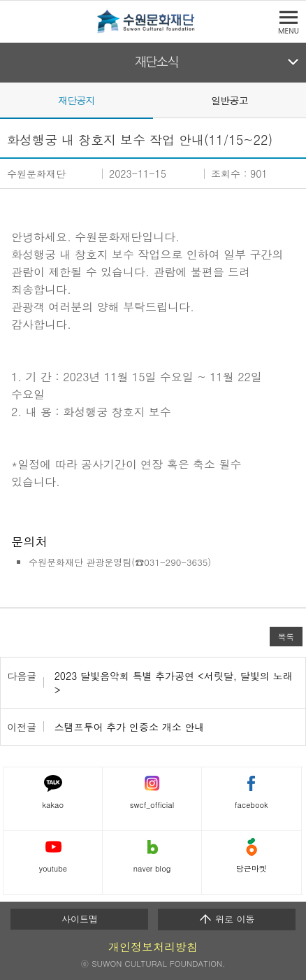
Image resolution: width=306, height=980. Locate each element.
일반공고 (229, 100)
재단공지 (76, 100)
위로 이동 (227, 919)
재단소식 (157, 62)
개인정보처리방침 (153, 947)
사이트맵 (80, 919)
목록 (286, 637)
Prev (8, 99)
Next (298, 99)
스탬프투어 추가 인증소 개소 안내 (130, 727)
